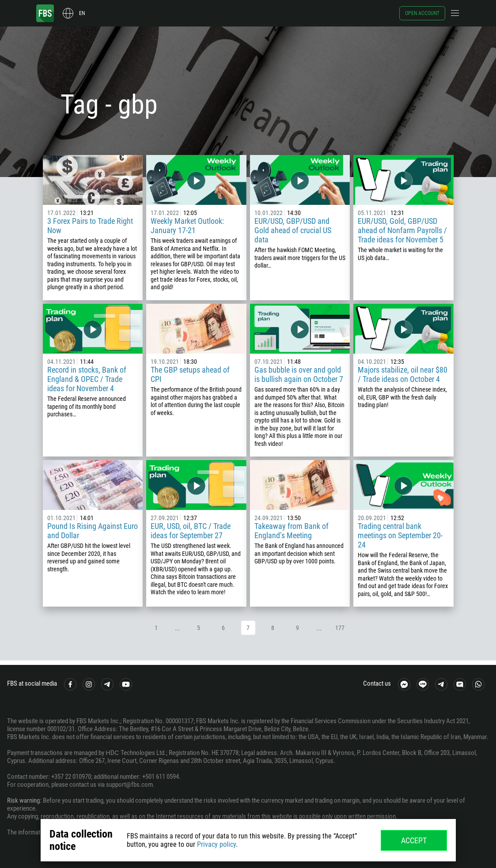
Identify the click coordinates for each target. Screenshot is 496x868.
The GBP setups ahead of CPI (190, 374)
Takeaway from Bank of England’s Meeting (292, 531)
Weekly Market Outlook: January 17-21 (187, 226)
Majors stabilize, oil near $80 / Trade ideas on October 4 (403, 374)
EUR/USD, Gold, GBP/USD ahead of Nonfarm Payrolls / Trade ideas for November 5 (402, 230)
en (82, 13)
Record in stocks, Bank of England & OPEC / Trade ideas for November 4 (87, 379)
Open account (422, 13)
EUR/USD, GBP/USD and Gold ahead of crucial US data (293, 230)
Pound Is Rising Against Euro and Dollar (93, 531)
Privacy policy (216, 844)
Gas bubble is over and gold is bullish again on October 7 (299, 374)
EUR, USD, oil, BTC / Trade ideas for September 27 (191, 531)
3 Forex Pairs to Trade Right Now (90, 226)
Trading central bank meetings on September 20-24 (400, 535)
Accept (414, 840)
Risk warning (23, 800)
